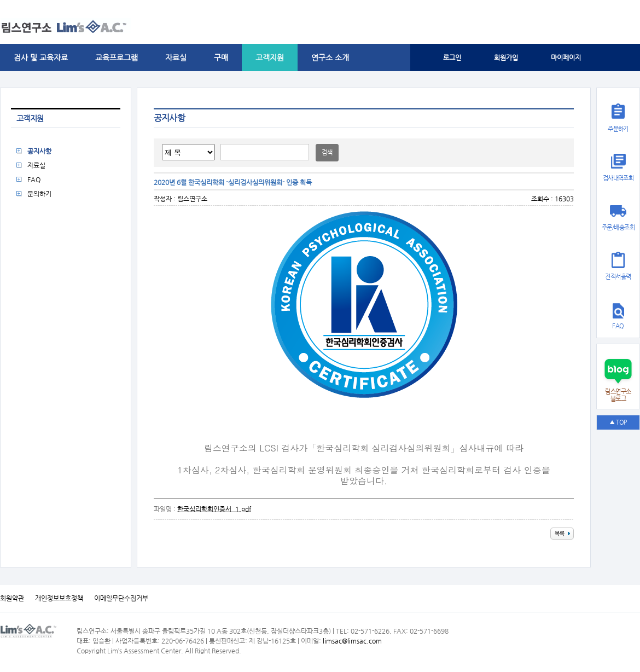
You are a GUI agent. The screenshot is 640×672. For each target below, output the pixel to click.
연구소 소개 (330, 57)
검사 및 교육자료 (41, 57)
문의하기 (39, 194)
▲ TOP (618, 422)
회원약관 (12, 598)
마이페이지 (566, 57)
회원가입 (506, 57)
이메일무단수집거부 (121, 598)
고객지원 (270, 57)
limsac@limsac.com (352, 641)
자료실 (176, 57)
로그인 (452, 57)
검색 (327, 152)
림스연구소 (192, 199)
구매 (221, 57)
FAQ (34, 179)
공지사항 (39, 151)
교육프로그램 (117, 57)
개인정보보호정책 (59, 598)
